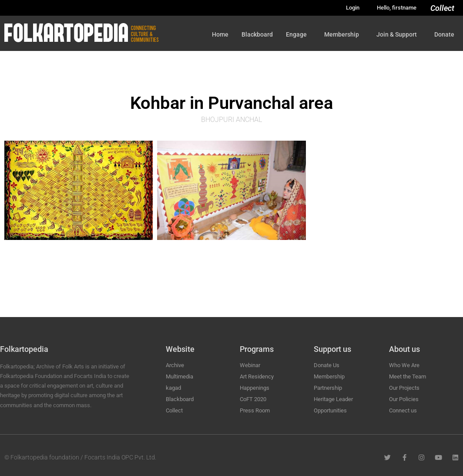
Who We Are (404, 365)
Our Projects (404, 388)
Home (220, 34)
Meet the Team (408, 376)
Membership (344, 34)
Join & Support (399, 34)
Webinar (250, 365)
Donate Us (327, 365)
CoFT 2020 (253, 399)
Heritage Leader (333, 399)
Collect (442, 8)
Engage (299, 34)
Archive (175, 365)
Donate (444, 34)
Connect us (403, 410)
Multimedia (179, 376)
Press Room (255, 410)
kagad (173, 388)
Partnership (328, 388)
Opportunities (330, 410)
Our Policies (404, 399)
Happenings (255, 388)
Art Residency (257, 376)
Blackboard (257, 34)
